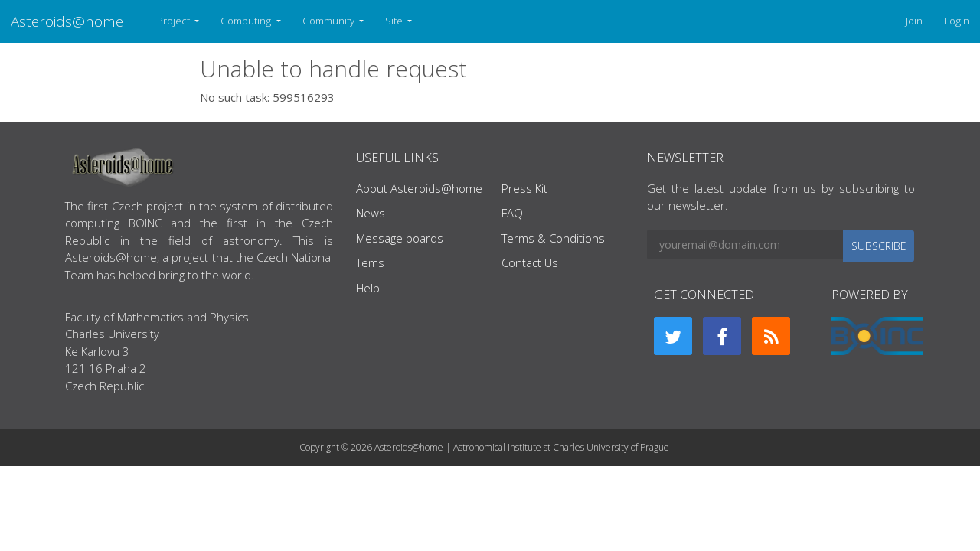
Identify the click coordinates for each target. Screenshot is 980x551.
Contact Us (530, 262)
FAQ (512, 213)
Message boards (400, 238)
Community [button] (330, 21)
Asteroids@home (67, 21)
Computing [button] (247, 21)
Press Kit (524, 188)
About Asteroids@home (419, 188)
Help (368, 288)
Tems (370, 262)
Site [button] (395, 21)
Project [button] (175, 21)
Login (957, 21)
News (371, 213)
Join (914, 21)
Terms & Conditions (553, 238)
